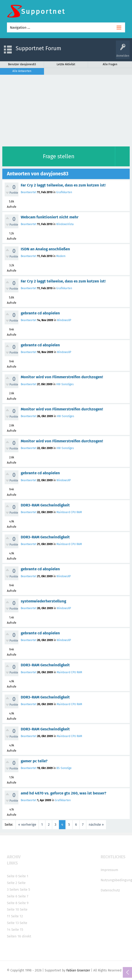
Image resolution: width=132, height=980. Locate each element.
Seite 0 (12, 876)
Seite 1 (23, 876)
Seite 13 (13, 923)
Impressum (109, 870)
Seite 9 (23, 903)
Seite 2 (12, 883)
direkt (26, 936)
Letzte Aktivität (66, 64)
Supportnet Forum (38, 48)
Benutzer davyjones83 (22, 64)
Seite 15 (17, 930)
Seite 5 (25, 890)
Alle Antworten (22, 71)
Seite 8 (12, 903)
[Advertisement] (66, 109)
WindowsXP (64, 320)
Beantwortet (29, 192)
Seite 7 (23, 896)
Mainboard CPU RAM (69, 512)
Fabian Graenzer (78, 970)
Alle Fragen (110, 64)
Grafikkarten (64, 192)
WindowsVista (65, 224)
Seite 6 (12, 896)
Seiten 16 (14, 936)
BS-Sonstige (64, 768)
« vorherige (27, 825)
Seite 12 (17, 916)
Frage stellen (59, 156)
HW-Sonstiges (65, 384)
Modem (61, 256)
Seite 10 (13, 909)
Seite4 (14, 890)
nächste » (96, 825)
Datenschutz (110, 890)
